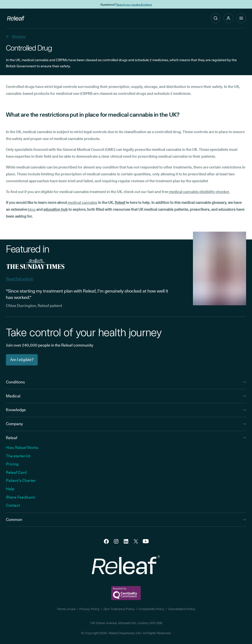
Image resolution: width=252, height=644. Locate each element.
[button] (228, 18)
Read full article (20, 279)
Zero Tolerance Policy (119, 609)
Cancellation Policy (182, 609)
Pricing (12, 464)
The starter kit (18, 456)
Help (10, 489)
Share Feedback (21, 497)
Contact (13, 505)
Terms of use (66, 609)
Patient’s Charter (21, 481)
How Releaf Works (22, 448)
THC (151, 4)
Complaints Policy (151, 609)
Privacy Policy (89, 609)
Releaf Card (16, 472)
